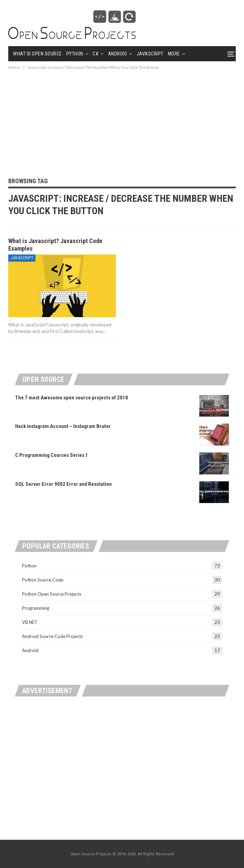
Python (75, 54)
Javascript (150, 54)
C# (96, 54)
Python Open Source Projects (52, 594)
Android (118, 54)
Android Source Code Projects (52, 636)
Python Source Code (43, 580)
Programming (36, 608)
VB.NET (30, 622)
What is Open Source (38, 54)
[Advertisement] (122, 119)
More (174, 54)
